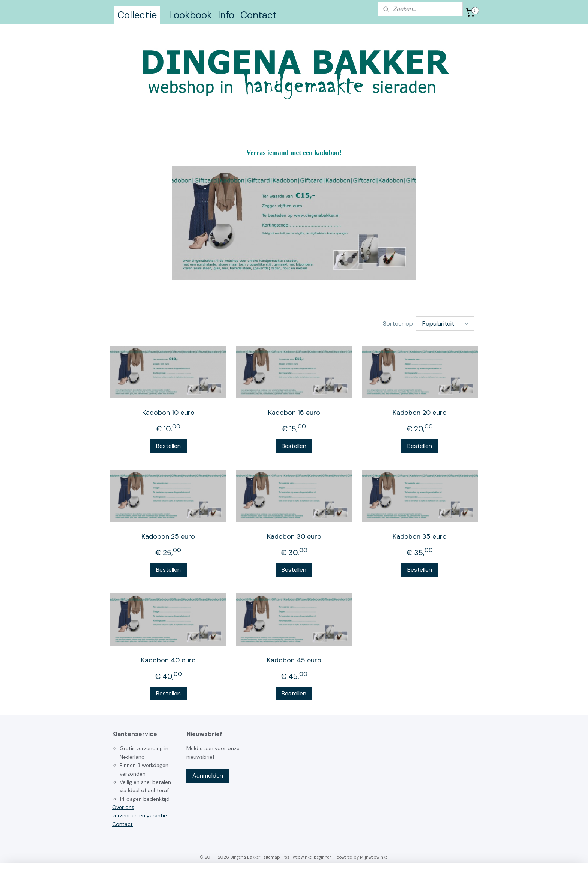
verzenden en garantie (139, 815)
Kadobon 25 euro (168, 536)
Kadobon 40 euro (168, 660)
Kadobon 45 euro (294, 660)
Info (226, 15)
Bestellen (168, 446)
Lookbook (190, 15)
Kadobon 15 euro (294, 413)
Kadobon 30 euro (294, 536)
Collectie (137, 15)
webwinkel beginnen (312, 857)
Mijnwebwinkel (374, 857)
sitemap (272, 857)
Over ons (123, 807)
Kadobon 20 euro (420, 413)
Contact (259, 15)
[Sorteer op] (445, 324)
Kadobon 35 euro (420, 536)
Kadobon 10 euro (168, 413)
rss (286, 857)
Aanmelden (208, 776)
